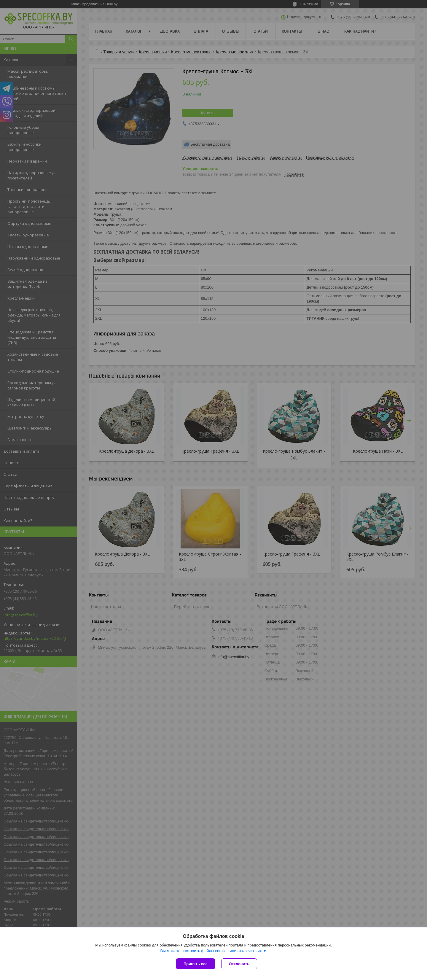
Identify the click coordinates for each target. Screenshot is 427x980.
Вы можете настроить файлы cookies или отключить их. (211, 951)
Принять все (196, 964)
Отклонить (239, 964)
